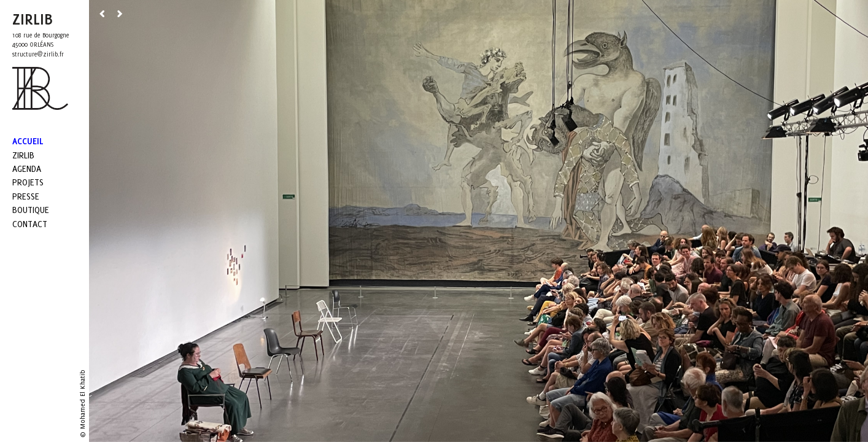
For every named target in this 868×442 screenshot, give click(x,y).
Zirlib (23, 155)
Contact (30, 224)
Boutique (31, 210)
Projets (28, 182)
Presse (26, 196)
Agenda (27, 169)
